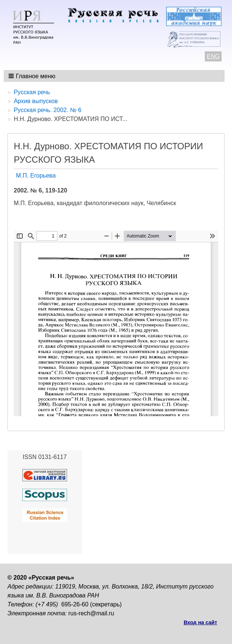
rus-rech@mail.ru (91, 613)
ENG (213, 56)
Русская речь (32, 92)
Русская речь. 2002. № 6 (48, 110)
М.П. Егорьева (36, 176)
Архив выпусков (36, 101)
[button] (33, 76)
